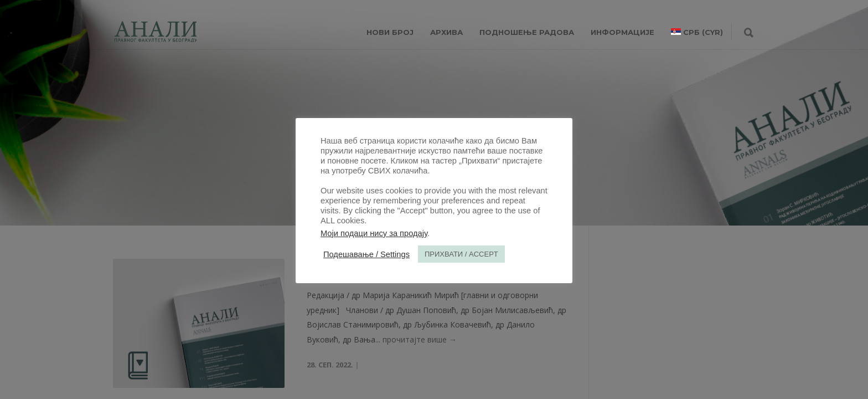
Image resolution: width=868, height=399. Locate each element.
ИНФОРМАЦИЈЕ (622, 32)
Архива (446, 32)
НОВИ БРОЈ (390, 32)
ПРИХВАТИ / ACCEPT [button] (461, 254)
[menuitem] (697, 32)
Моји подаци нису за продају (374, 233)
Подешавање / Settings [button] (366, 254)
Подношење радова (527, 32)
